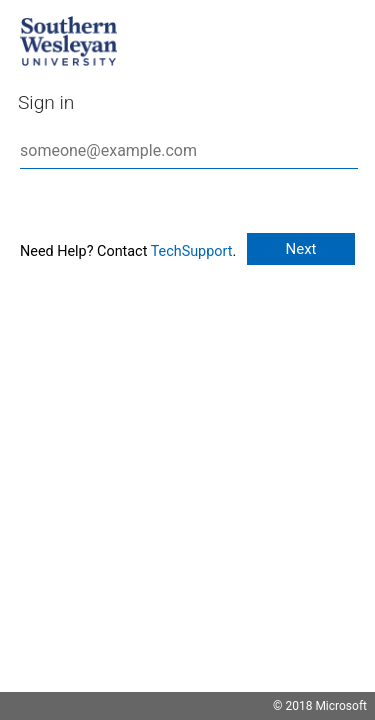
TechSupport (192, 251)
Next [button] (300, 249)
